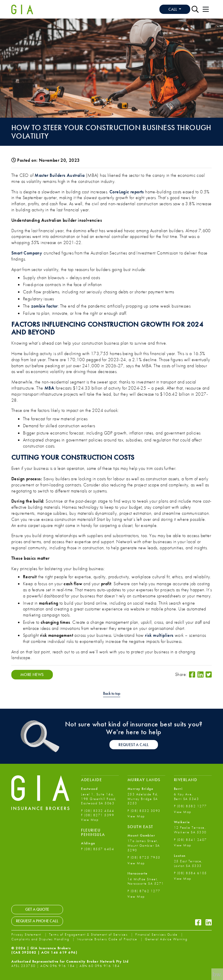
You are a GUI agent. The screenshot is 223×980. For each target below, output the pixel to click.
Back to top (112, 694)
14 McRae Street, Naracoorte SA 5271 (146, 881)
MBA (49, 388)
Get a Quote (37, 909)
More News (32, 674)
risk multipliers (159, 635)
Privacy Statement (27, 934)
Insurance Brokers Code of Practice (108, 939)
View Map (90, 820)
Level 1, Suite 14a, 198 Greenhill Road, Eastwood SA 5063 (99, 799)
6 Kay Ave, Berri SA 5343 (187, 797)
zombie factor (44, 306)
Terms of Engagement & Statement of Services (89, 934)
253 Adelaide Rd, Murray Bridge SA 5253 (143, 799)
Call (173, 9)
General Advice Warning (166, 939)
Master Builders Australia (60, 175)
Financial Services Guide (157, 934)
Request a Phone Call (37, 921)
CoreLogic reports (127, 192)
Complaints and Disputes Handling (41, 939)
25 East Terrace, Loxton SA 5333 (188, 863)
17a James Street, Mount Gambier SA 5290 (144, 845)
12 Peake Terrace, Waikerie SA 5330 (190, 830)
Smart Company (27, 253)
